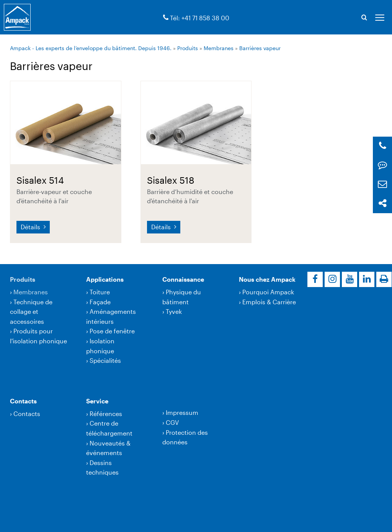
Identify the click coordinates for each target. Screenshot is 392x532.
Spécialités (105, 360)
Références (106, 414)
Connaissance (183, 279)
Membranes (219, 48)
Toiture (100, 292)
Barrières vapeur (260, 48)
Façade (100, 302)
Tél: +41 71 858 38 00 (200, 18)
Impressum (182, 412)
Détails (31, 227)
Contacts (23, 401)
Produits (188, 48)
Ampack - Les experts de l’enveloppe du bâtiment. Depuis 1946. (91, 48)
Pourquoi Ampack (268, 292)
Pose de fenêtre (112, 331)
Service (97, 401)
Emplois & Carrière (269, 302)
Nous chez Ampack (267, 279)
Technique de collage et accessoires (31, 312)
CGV (172, 422)
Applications (105, 279)
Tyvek (174, 311)
